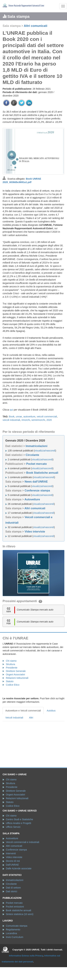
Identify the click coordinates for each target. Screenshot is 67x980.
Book (12, 417)
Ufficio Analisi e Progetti (19, 823)
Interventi (11, 853)
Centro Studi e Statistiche (19, 819)
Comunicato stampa (17, 926)
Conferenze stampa (37, 491)
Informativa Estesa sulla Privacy (26, 956)
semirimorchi (38, 420)
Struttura (11, 664)
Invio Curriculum (15, 937)
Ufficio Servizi (13, 827)
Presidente (12, 668)
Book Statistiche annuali (42, 473)
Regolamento (13, 930)
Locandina (11, 933)
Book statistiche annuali (19, 910)
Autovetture (32, 499)
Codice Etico (13, 685)
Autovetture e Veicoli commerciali (23, 711)
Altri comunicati (35, 26)
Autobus (51, 711)
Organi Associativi (15, 674)
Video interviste (35, 532)
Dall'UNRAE (12, 865)
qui (11, 410)
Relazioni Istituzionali (17, 678)
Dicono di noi (13, 861)
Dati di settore (13, 888)
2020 (49, 420)
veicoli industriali (11, 420)
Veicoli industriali (14, 718)
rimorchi (26, 420)
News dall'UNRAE (36, 482)
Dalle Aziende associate (19, 868)
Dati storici (11, 891)
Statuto (10, 681)
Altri (31, 718)
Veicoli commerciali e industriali (23, 842)
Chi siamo (11, 661)
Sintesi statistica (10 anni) (20, 914)
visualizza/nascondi (45, 451)
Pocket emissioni (15, 907)
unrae (19, 417)
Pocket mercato (36, 464)
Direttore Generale (16, 671)
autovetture (29, 417)
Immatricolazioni (37, 446)
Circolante (32, 455)
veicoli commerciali (47, 417)
